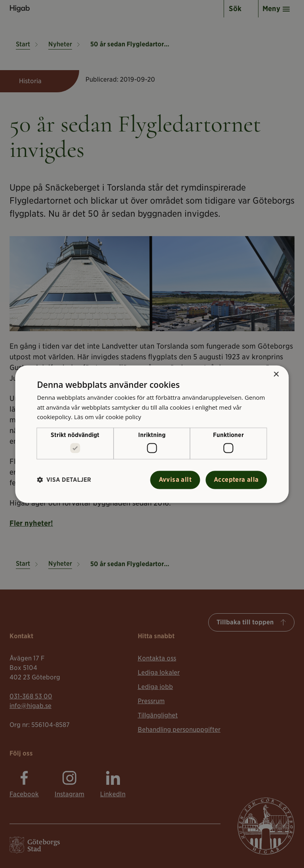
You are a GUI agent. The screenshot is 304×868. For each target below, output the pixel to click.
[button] (64, 480)
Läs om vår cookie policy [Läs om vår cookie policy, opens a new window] (108, 417)
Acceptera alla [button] (236, 480)
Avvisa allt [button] (175, 480)
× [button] (276, 375)
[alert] (152, 434)
